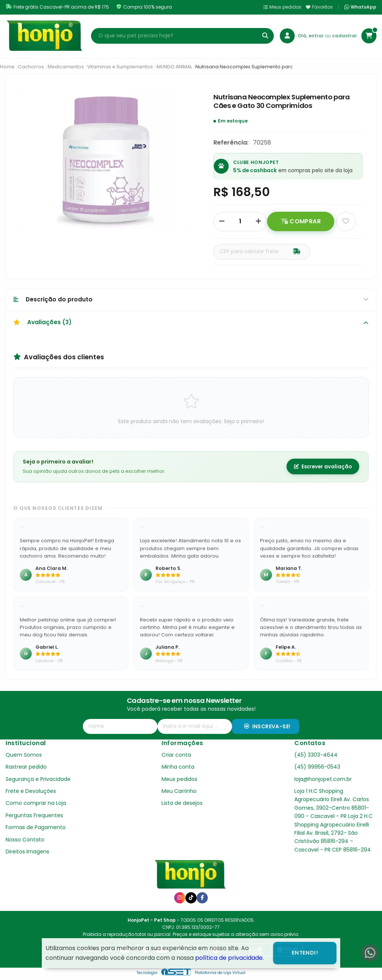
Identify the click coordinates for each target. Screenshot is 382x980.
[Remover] (222, 221)
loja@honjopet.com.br (323, 779)
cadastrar (345, 36)
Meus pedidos (282, 7)
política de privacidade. (229, 958)
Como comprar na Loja (36, 803)
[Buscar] (265, 36)
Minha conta (178, 767)
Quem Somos (24, 755)
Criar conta (176, 755)
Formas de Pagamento (36, 827)
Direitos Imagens (27, 852)
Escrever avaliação (323, 467)
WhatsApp (360, 7)
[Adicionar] (259, 221)
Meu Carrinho (179, 791)
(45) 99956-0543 (317, 767)
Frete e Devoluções (31, 791)
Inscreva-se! (267, 726)
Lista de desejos (182, 803)
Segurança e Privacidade (38, 779)
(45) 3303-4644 (316, 755)
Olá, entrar (311, 36)
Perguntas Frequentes (34, 815)
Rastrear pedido (26, 767)
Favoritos (319, 7)
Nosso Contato (25, 840)
